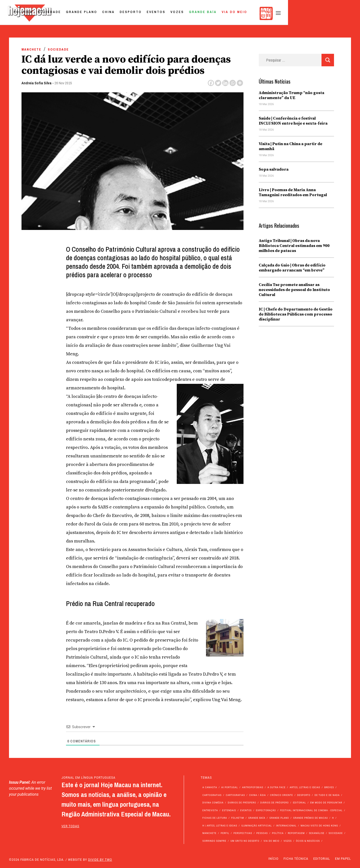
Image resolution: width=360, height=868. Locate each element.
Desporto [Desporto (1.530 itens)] (304, 795)
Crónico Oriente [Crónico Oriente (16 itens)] (281, 795)
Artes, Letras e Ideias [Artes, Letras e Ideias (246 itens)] (305, 787)
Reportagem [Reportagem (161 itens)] (296, 833)
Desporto (201, 13)
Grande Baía (273, 13)
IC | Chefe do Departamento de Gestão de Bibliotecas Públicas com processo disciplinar (296, 314)
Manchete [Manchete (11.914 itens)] (209, 833)
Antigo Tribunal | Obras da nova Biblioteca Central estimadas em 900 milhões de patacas (294, 246)
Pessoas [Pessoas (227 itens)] (262, 833)
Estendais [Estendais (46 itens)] (229, 810)
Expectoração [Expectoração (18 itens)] (266, 810)
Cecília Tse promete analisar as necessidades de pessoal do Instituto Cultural (294, 290)
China (179, 13)
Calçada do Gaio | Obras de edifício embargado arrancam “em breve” (292, 268)
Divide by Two (100, 860)
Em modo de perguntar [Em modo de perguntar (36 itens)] (326, 803)
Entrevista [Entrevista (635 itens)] (210, 810)
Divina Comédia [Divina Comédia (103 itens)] (213, 803)
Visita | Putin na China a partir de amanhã (290, 146)
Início (273, 859)
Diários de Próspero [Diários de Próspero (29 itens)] (274, 803)
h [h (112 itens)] (333, 818)
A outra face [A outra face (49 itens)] (276, 787)
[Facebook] (211, 83)
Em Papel (343, 859)
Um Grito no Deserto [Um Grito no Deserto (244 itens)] (245, 841)
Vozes (248, 13)
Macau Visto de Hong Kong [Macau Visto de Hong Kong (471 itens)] (319, 826)
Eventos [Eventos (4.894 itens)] (246, 810)
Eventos (227, 13)
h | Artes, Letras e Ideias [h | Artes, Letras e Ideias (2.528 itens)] (220, 826)
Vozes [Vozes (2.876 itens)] (288, 841)
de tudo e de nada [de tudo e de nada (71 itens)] (327, 795)
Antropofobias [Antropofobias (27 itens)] (253, 787)
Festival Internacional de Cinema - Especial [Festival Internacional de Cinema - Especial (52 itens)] (311, 810)
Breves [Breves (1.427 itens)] (329, 787)
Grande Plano (152, 13)
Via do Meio (305, 13)
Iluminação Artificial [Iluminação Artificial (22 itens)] (256, 826)
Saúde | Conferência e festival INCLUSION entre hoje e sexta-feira (293, 121)
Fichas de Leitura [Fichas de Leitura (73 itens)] (215, 818)
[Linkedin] (225, 83)
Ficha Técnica (296, 859)
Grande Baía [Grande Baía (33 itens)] (257, 818)
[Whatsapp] (233, 83)
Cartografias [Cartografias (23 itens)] (235, 795)
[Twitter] (218, 83)
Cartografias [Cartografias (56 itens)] (212, 795)
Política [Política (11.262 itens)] (278, 833)
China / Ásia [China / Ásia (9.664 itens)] (258, 795)
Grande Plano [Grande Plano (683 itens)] (279, 818)
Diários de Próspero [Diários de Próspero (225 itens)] (242, 803)
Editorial (322, 859)
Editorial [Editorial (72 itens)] (300, 803)
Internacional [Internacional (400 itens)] (286, 826)
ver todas (70, 826)
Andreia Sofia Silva (36, 83)
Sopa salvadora (274, 169)
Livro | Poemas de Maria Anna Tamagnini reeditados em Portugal (293, 192)
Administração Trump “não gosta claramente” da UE (291, 95)
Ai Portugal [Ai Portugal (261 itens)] (230, 787)
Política (94, 13)
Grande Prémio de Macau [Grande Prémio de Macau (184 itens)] (311, 818)
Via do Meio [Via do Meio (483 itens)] (271, 841)
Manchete (31, 49)
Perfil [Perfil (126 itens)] (225, 833)
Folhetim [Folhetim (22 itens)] (238, 818)
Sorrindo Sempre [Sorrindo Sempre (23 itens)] (214, 841)
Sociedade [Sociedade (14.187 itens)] (336, 833)
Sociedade (120, 13)
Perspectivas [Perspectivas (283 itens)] (243, 833)
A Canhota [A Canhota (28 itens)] (210, 787)
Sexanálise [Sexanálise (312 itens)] (317, 833)
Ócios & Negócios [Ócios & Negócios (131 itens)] (308, 841)
